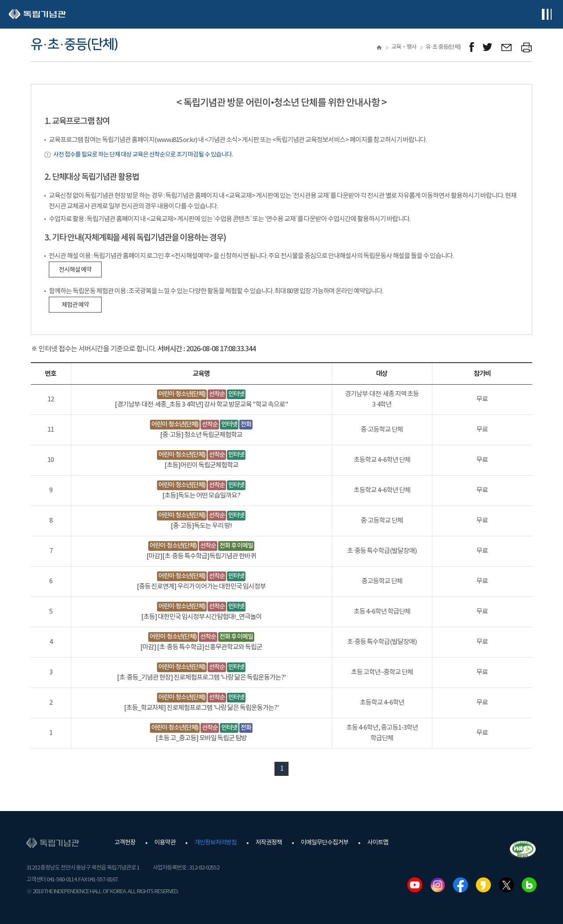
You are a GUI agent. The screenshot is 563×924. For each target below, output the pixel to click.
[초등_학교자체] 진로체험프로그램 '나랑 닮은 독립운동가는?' (201, 708)
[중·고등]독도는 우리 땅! (201, 526)
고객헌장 (125, 843)
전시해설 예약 (75, 270)
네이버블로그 (529, 885)
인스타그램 (438, 885)
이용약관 (165, 843)
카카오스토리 (483, 885)
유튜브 (415, 885)
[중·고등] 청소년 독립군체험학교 (201, 435)
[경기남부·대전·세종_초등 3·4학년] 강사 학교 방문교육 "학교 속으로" (201, 405)
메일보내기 (507, 47)
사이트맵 (378, 843)
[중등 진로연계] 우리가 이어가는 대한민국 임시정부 (201, 587)
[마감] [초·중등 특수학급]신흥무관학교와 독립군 (201, 647)
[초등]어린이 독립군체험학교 (201, 465)
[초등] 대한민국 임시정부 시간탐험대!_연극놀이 (201, 617)
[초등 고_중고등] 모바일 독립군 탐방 (201, 738)
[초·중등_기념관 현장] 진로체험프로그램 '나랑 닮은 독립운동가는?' (201, 678)
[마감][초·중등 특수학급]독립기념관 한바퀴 (201, 556)
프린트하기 (527, 47)
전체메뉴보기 (547, 14)
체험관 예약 (75, 305)
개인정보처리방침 (216, 843)
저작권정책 (269, 843)
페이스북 (461, 885)
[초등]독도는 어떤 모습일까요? (201, 496)
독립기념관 (37, 14)
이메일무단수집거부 (325, 843)
